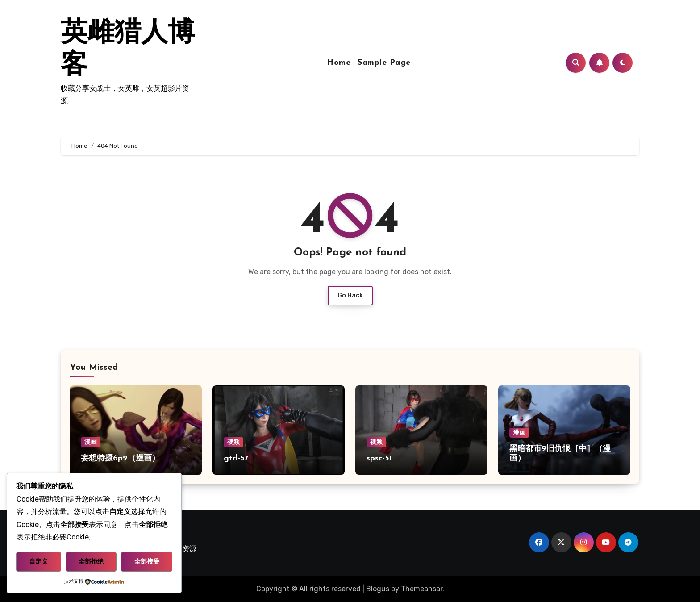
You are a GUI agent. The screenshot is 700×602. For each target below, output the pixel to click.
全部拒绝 (91, 562)
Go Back (350, 295)
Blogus (378, 589)
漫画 (91, 442)
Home (339, 63)
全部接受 (147, 562)
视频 (233, 442)
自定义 (38, 562)
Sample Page (384, 63)
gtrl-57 (236, 458)
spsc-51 (379, 458)
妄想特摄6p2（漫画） (120, 458)
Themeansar (422, 589)
